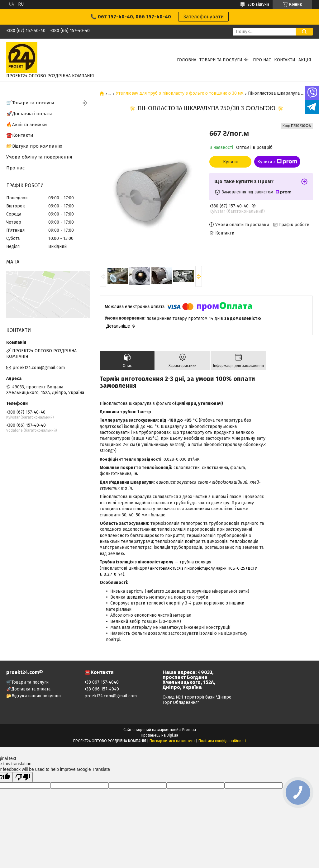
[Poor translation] (23, 777)
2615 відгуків (259, 4)
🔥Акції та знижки (27, 125)
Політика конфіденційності (222, 741)
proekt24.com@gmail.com (39, 368)
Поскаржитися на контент (172, 741)
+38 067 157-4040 (102, 682)
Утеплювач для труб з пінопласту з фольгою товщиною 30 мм (180, 93)
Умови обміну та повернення (39, 157)
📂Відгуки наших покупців (33, 696)
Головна (187, 60)
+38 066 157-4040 (102, 689)
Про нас (262, 60)
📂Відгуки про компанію (34, 146)
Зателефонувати (203, 17)
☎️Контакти (20, 135)
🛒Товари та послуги (30, 103)
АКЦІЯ (305, 60)
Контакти (285, 60)
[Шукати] (304, 32)
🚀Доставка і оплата (29, 114)
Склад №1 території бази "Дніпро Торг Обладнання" (197, 700)
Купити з (277, 162)
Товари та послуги (221, 60)
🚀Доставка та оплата (28, 689)
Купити (230, 162)
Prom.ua (189, 730)
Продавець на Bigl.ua (159, 735)
